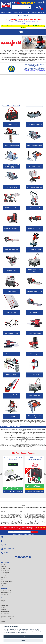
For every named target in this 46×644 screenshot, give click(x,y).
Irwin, (32, 516)
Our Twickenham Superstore (7, 581)
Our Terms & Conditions (6, 568)
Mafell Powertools (16, 106)
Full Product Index (5, 613)
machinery (10, 515)
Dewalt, (14, 518)
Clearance (34, 13)
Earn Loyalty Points (23, 16)
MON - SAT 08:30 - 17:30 (8, 549)
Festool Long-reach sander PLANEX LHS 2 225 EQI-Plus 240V (13, 459)
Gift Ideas (3, 608)
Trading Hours (4, 578)
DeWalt (37, 523)
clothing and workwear (37, 520)
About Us (4, 541)
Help (2, 585)
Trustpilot (23, 23)
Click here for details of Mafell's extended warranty (35, 71)
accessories (16, 515)
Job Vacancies (4, 583)
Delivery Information (5, 572)
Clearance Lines (4, 606)
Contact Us (3, 567)
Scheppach (13, 520)
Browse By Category (7, 13)
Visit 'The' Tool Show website (7, 616)
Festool (8, 519)
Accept (23, 637)
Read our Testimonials (6, 576)
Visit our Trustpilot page (6, 618)
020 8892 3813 (6, 553)
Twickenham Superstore (31, 21)
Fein (12, 519)
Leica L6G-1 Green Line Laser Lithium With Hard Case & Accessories (35, 459)
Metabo (21, 518)
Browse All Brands (5, 611)
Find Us (4, 545)
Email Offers (4, 609)
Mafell (5, 519)
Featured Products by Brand (6, 106)
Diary (2, 580)
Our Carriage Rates (5, 570)
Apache (32, 523)
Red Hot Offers (4, 604)
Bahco (38, 516)
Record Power (7, 520)
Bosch (17, 518)
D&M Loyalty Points (5, 594)
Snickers (28, 523)
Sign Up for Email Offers (6, 593)
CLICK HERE (16, 508)
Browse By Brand (18, 13)
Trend (2, 519)
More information (22, 633)
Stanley (35, 516)
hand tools (5, 515)
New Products (4, 602)
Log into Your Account (6, 591)
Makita (11, 518)
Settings (23, 641)
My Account (41, 2)
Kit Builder (27, 13)
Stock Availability (5, 574)
